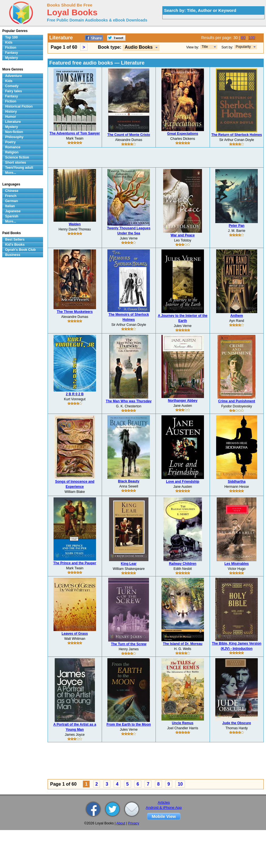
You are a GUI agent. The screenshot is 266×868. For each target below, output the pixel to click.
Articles (164, 802)
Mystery (11, 58)
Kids (9, 42)
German (11, 201)
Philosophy (14, 137)
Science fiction (17, 157)
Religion (12, 152)
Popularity (243, 47)
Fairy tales (13, 91)
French (11, 196)
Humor (11, 117)
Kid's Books (15, 245)
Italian (10, 206)
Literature (13, 122)
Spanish (12, 216)
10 (180, 784)
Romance (13, 147)
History (11, 112)
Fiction (11, 48)
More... (11, 173)
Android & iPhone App (164, 808)
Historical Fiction (19, 106)
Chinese (12, 191)
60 (243, 38)
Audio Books (139, 47)
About (121, 823)
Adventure (13, 76)
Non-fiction (14, 132)
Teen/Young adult (19, 168)
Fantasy (11, 53)
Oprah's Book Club (20, 250)
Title (205, 47)
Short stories (16, 163)
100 (252, 38)
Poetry (10, 142)
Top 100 (11, 37)
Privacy (134, 823)
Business (13, 255)
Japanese (13, 211)
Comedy (12, 86)
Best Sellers (15, 240)
